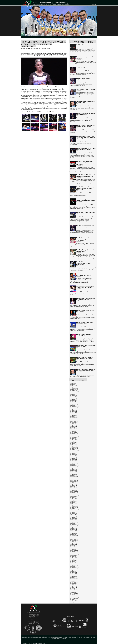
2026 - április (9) (73, 383)
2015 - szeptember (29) (74, 539)
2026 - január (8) (73, 387)
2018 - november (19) (74, 493)
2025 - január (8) (73, 402)
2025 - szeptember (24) (74, 392)
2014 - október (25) (73, 553)
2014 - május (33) (73, 559)
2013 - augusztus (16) (74, 569)
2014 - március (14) (73, 561)
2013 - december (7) (74, 564)
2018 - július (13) (73, 498)
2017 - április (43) (73, 516)
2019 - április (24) (73, 487)
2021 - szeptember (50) (74, 451)
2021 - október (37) (73, 450)
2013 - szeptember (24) (74, 568)
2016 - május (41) (73, 530)
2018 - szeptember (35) (74, 495)
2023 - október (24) (73, 420)
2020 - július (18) (73, 468)
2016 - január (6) (73, 534)
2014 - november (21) (74, 552)
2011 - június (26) (73, 601)
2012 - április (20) (73, 589)
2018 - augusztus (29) (74, 496)
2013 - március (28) (73, 575)
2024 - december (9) (74, 403)
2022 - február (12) (73, 445)
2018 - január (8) (73, 505)
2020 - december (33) (74, 462)
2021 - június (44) (73, 455)
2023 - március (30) (73, 429)
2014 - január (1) (73, 563)
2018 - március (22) (73, 502)
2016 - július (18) (73, 527)
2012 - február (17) (73, 591)
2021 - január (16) (73, 461)
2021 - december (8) (74, 447)
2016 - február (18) (73, 533)
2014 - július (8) (73, 557)
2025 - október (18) (73, 391)
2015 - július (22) (73, 542)
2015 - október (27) (73, 538)
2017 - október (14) (73, 509)
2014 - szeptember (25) (74, 554)
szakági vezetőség (36, 37)
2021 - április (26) (73, 457)
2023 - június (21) (73, 425)
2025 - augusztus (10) (74, 393)
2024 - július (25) (73, 409)
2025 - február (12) (73, 400)
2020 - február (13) (73, 474)
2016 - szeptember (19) (74, 525)
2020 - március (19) (73, 473)
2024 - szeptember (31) (74, 407)
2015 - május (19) (73, 544)
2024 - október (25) (73, 405)
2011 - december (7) (74, 593)
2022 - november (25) (74, 434)
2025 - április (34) (73, 398)
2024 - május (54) (73, 412)
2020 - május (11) (73, 471)
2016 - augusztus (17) (74, 526)
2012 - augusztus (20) (74, 584)
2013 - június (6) (73, 571)
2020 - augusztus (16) (74, 467)
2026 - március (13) (73, 384)
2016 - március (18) (73, 532)
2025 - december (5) (74, 388)
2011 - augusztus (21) (74, 598)
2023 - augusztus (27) (74, 423)
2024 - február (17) (73, 415)
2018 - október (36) (73, 494)
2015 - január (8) (73, 549)
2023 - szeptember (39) (74, 421)
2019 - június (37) (73, 484)
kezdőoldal (26, 37)
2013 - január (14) (73, 577)
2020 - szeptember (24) (74, 466)
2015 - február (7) (73, 548)
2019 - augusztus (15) (74, 482)
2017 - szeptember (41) (74, 510)
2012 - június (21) (73, 586)
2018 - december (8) (74, 491)
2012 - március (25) (73, 590)
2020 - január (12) (73, 475)
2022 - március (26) (73, 443)
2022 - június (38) (73, 440)
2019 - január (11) (73, 490)
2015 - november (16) (74, 537)
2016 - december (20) (74, 521)
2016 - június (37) (73, 528)
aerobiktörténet (76, 37)
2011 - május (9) (73, 602)
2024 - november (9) (74, 404)
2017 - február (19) (73, 518)
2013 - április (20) (73, 574)
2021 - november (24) (74, 448)
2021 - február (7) (73, 459)
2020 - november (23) (74, 463)
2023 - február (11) (73, 430)
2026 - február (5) (73, 386)
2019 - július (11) (73, 483)
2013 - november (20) (74, 565)
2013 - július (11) (73, 570)
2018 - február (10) (73, 504)
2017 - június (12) (73, 514)
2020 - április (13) (73, 472)
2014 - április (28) (73, 560)
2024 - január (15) (73, 416)
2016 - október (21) (73, 523)
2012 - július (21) (73, 585)
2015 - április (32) (73, 546)
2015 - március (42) (73, 547)
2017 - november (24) (74, 507)
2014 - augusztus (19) (74, 555)
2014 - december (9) (74, 550)
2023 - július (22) (73, 424)
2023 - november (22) (74, 419)
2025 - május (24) (73, 397)
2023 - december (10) (74, 418)
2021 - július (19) (73, 453)
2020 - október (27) (73, 464)
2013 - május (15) (73, 573)
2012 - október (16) (73, 581)
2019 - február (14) (73, 489)
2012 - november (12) (74, 580)
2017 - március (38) (73, 517)
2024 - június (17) (73, 410)
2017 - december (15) (74, 506)
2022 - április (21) (73, 442)
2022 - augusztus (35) (74, 437)
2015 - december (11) (74, 536)
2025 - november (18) (74, 389)
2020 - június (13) (73, 469)
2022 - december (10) (74, 432)
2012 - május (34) (73, 587)
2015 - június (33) (73, 543)
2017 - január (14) (73, 520)
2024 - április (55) (73, 413)
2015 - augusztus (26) (74, 541)
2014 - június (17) (73, 558)
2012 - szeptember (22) (74, 582)
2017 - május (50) (73, 515)
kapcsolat (85, 37)
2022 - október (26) (73, 435)
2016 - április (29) (73, 531)
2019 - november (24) (74, 478)
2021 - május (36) (73, 456)
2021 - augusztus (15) (74, 452)
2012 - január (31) (73, 592)
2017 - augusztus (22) (74, 511)
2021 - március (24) (73, 458)
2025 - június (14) (73, 396)
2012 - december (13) (74, 579)
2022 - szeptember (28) (74, 436)
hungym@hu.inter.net (34, 619)
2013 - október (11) (73, 566)
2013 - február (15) (73, 576)
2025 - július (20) (73, 394)
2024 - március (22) (73, 414)
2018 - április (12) (73, 501)
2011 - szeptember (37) (74, 597)
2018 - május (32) (73, 500)
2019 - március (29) (73, 488)
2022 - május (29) (73, 441)
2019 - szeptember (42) (74, 480)
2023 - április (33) (73, 428)
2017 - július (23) (73, 512)
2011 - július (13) (73, 600)
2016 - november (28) (74, 522)
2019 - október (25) (73, 479)
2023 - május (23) (73, 426)
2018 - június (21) (73, 499)
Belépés (94, 4)
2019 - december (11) (74, 477)
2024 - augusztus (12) (74, 408)
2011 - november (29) (74, 595)
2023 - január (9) (73, 431)
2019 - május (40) (73, 485)
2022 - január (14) (73, 446)
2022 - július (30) (73, 439)
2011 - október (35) (73, 596)
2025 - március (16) (73, 399)
